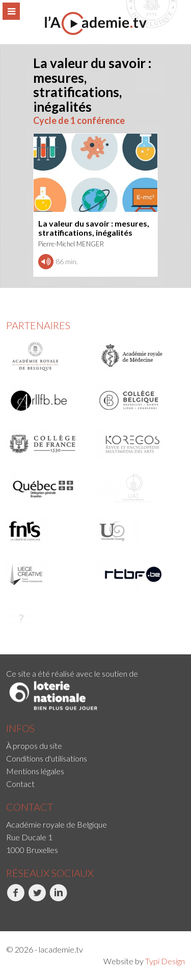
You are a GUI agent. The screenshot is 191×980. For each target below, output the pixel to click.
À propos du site (34, 746)
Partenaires (38, 325)
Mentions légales (35, 771)
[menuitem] (95, 746)
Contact (20, 784)
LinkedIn (58, 898)
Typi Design (165, 961)
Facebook (16, 898)
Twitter (37, 898)
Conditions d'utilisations (47, 758)
